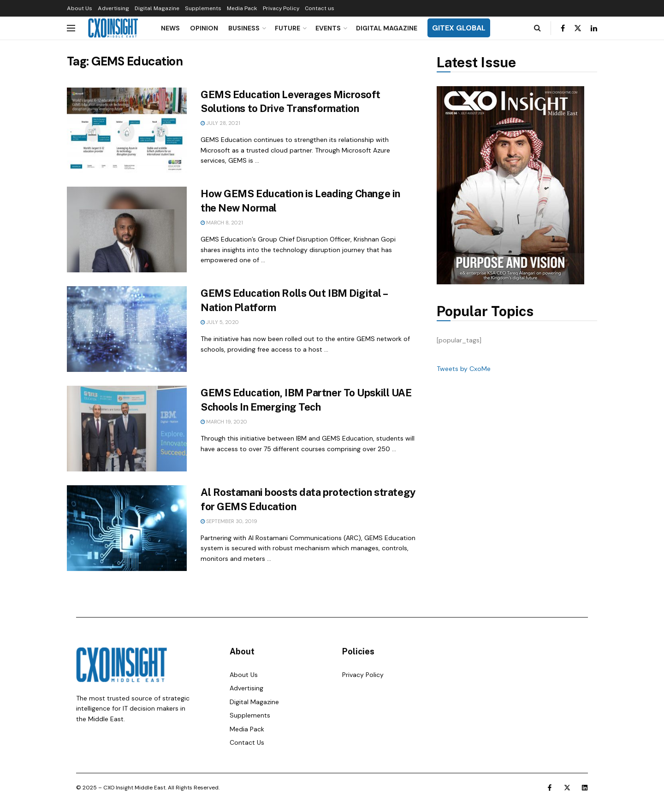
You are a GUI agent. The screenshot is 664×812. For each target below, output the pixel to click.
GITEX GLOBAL (459, 28)
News (170, 28)
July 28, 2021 (220, 123)
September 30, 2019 (229, 521)
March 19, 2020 (224, 422)
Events (328, 28)
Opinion (204, 28)
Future (288, 28)
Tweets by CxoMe (464, 369)
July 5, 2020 (220, 322)
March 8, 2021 (222, 223)
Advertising (113, 8)
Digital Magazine (157, 8)
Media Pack (242, 8)
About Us (80, 8)
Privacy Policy (281, 8)
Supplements (203, 8)
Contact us (320, 8)
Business (244, 28)
